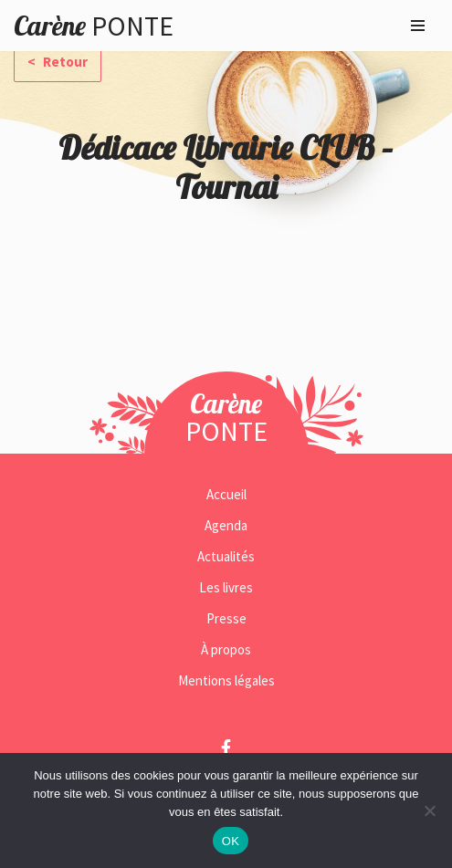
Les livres (226, 587)
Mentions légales (226, 680)
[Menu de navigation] (418, 26)
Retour (64, 62)
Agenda (226, 525)
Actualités (226, 556)
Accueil (226, 494)
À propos (226, 649)
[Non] (429, 810)
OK (231, 841)
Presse (226, 618)
